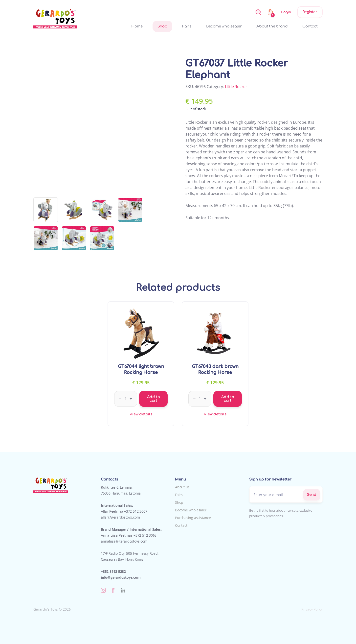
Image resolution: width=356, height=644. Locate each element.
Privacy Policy (312, 609)
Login (286, 12)
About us (182, 487)
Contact (310, 26)
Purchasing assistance (193, 518)
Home (137, 26)
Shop (162, 26)
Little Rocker (236, 87)
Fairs (187, 26)
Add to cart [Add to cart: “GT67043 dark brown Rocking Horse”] (228, 399)
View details (141, 414)
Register (310, 12)
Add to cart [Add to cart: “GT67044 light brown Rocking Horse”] (154, 399)
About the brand (272, 26)
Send (312, 495)
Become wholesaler (224, 26)
